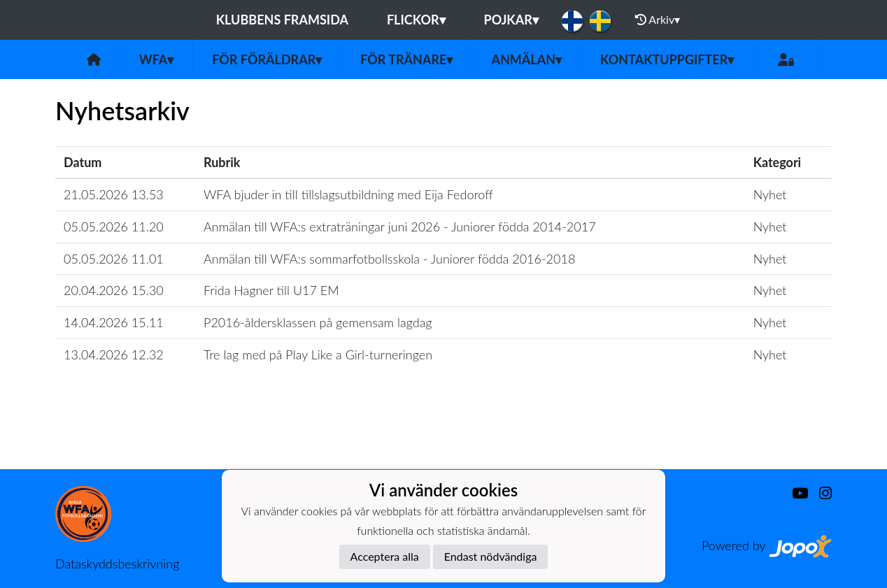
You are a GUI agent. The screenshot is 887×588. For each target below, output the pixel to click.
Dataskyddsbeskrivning (117, 564)
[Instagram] (820, 493)
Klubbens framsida (282, 20)
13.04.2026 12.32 (114, 354)
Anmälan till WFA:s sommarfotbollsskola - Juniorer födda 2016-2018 (389, 259)
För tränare (406, 59)
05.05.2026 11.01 (114, 259)
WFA (157, 59)
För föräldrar (267, 59)
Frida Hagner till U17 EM (271, 290)
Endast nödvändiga (491, 556)
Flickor (416, 20)
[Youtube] (794, 493)
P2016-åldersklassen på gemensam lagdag (318, 322)
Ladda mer (443, 439)
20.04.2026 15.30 (114, 290)
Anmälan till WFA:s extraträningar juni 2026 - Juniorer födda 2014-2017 (400, 227)
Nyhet (770, 194)
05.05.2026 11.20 (114, 227)
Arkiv (658, 20)
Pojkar (511, 20)
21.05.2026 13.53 (114, 194)
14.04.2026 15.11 (114, 322)
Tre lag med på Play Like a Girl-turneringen (318, 354)
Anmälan (526, 59)
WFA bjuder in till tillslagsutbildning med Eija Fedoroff (348, 194)
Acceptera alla (385, 556)
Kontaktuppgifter (667, 59)
